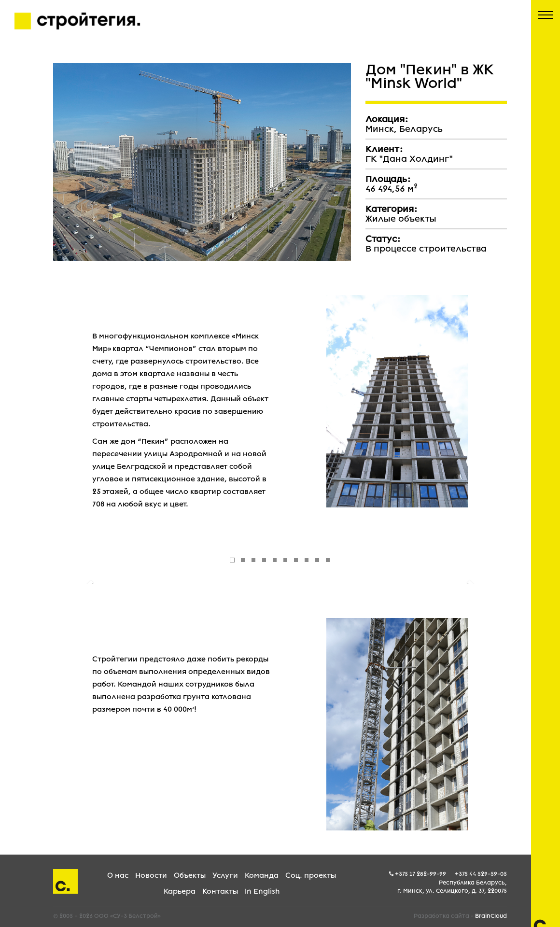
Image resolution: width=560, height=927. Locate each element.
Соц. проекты (311, 875)
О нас (118, 875)
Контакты (220, 891)
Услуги (225, 875)
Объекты (190, 875)
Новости (151, 875)
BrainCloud (491, 916)
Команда (262, 875)
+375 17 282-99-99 (420, 874)
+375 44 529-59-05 (481, 874)
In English (262, 891)
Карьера (180, 891)
